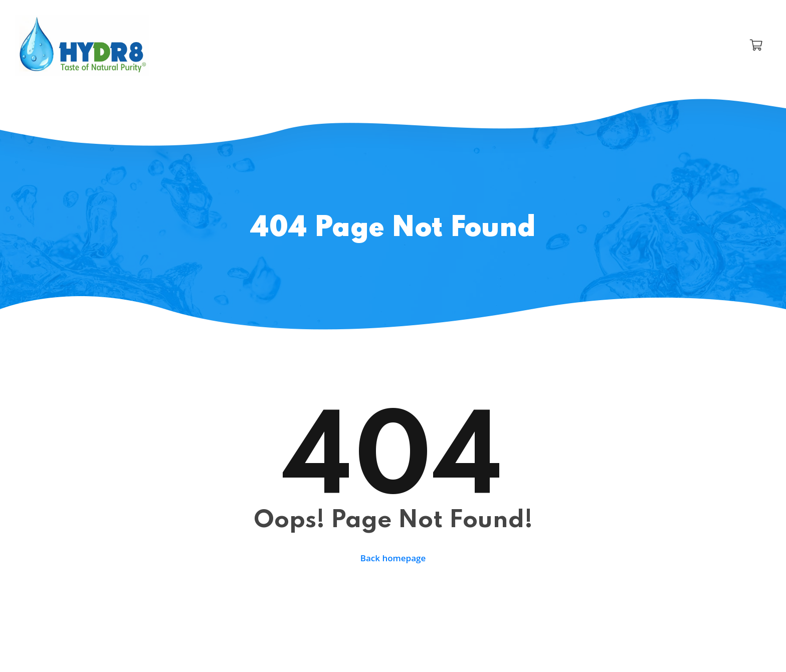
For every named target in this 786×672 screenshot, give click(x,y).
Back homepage (393, 558)
